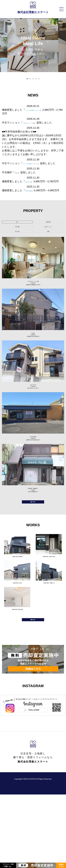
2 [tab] (30, 79)
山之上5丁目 (32, 189)
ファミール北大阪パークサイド (43, 110)
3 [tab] (33, 79)
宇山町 (18, 180)
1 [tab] (27, 79)
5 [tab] (39, 79)
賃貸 (48, 254)
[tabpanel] (33, 45)
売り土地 (17, 254)
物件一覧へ (33, 563)
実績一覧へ (33, 691)
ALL (17, 238)
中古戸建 (17, 246)
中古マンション (48, 246)
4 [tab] (36, 79)
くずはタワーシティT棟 (36, 123)
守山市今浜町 (33, 202)
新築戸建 (48, 238)
